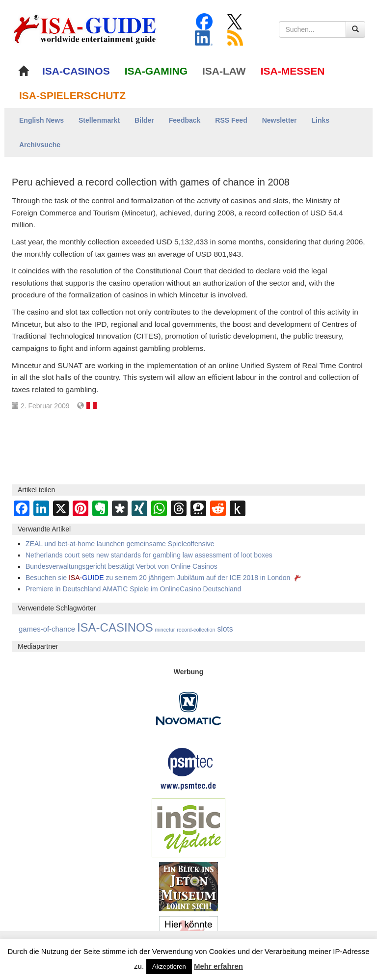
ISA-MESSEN (293, 71)
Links (321, 120)
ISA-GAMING (156, 71)
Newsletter (280, 120)
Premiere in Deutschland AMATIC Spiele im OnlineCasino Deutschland (133, 589)
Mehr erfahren (218, 966)
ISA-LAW (224, 71)
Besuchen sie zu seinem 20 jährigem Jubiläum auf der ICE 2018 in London (164, 578)
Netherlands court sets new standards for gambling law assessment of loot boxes (149, 555)
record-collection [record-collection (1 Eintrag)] (196, 630)
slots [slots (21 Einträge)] (225, 629)
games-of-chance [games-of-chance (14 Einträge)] (47, 629)
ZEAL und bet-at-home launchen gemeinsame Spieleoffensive (120, 544)
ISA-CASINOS (76, 71)
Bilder (144, 120)
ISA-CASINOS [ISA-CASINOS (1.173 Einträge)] (115, 627)
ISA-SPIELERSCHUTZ (72, 95)
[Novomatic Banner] (188, 708)
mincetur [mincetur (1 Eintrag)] (165, 630)
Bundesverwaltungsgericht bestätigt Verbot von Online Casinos (121, 566)
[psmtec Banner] (188, 768)
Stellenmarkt (99, 120)
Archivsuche (40, 145)
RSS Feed (231, 120)
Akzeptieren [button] (169, 967)
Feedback (185, 120)
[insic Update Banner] (188, 827)
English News (41, 120)
